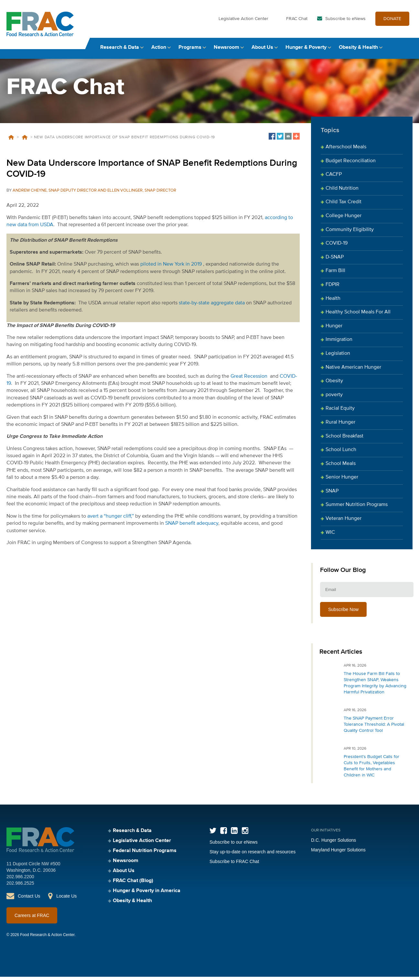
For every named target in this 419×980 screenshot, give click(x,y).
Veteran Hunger (344, 522)
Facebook (224, 834)
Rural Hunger (340, 426)
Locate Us (66, 899)
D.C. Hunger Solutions (333, 843)
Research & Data (120, 51)
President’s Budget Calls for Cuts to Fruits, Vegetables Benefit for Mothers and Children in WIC (371, 769)
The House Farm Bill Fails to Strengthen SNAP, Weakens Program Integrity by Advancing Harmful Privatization (375, 686)
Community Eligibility (350, 233)
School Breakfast (344, 439)
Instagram (245, 834)
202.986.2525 (20, 886)
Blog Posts (25, 141)
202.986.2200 (20, 880)
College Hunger (344, 219)
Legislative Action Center (243, 22)
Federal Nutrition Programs (145, 854)
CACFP (334, 178)
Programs (190, 51)
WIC (330, 536)
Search (406, 51)
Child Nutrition (342, 192)
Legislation (338, 357)
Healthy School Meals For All (358, 315)
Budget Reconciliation (351, 164)
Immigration (339, 343)
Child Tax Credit (344, 205)
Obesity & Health (358, 51)
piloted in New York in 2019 (171, 268)
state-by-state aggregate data (212, 306)
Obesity (334, 384)
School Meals (341, 467)
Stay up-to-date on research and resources (252, 855)
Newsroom (226, 51)
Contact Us (29, 899)
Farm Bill (335, 274)
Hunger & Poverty (306, 51)
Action (159, 51)
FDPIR (333, 288)
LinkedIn (234, 834)
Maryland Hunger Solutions (338, 853)
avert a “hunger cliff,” (111, 520)
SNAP (332, 494)
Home (11, 141)
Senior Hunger (342, 480)
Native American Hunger (353, 371)
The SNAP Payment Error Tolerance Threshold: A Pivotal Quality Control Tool (374, 728)
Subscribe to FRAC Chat (234, 865)
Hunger (334, 329)
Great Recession (249, 380)
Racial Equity (340, 412)
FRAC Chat (297, 22)
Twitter (213, 834)
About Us (262, 51)
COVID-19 (337, 247)
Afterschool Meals (346, 150)
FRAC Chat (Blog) (133, 884)
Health (333, 302)
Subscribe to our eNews (234, 845)
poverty (334, 398)
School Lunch (341, 453)
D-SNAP (335, 260)
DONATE (392, 22)
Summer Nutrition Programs (357, 508)
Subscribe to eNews (345, 22)
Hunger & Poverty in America (147, 894)
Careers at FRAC (32, 919)
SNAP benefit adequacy (192, 527)
